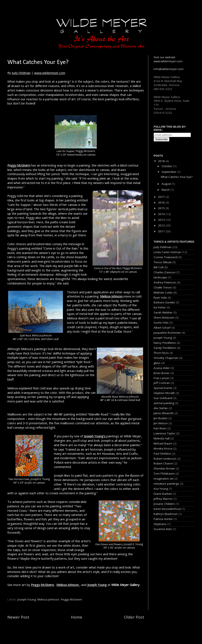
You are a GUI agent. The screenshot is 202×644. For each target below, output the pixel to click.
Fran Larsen (161, 378)
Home (77, 617)
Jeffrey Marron (163, 499)
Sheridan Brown (164, 468)
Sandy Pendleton (165, 348)
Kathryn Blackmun (166, 514)
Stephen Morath (164, 393)
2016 (162, 202)
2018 (162, 161)
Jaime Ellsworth (164, 413)
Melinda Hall (162, 438)
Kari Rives (160, 428)
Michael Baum (163, 443)
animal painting (164, 403)
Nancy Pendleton (165, 343)
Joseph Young (97, 585)
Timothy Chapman (166, 358)
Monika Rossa (163, 448)
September (169, 172)
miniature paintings (166, 484)
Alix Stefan (161, 408)
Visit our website (164, 57)
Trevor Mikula (163, 262)
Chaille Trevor (163, 287)
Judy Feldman (21, 73)
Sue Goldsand (163, 398)
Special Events (163, 388)
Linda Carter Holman (167, 252)
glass (157, 363)
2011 (162, 231)
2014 (162, 214)
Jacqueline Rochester (167, 333)
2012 (162, 225)
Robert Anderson (165, 459)
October (167, 166)
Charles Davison (165, 272)
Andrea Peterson (165, 282)
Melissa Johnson (112, 296)
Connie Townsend (166, 257)
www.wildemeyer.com (50, 73)
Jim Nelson (161, 423)
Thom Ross (161, 353)
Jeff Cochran (162, 383)
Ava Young (161, 489)
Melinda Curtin (163, 292)
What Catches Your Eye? (177, 177)
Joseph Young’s (95, 436)
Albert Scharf (162, 328)
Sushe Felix (161, 323)
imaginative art (163, 479)
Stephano (160, 524)
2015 (162, 208)
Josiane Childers (164, 504)
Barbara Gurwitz (164, 302)
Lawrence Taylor (164, 433)
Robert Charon (163, 463)
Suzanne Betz (163, 529)
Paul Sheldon (162, 454)
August (167, 184)
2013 (162, 220)
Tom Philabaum (164, 473)
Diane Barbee (163, 494)
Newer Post (18, 617)
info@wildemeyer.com (169, 69)
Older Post (134, 617)
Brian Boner (162, 373)
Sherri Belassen (164, 317)
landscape (160, 277)
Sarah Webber (163, 312)
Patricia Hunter (163, 519)
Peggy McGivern (19, 165)
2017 (162, 197)
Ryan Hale (160, 298)
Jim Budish (161, 418)
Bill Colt (159, 267)
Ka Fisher (160, 307)
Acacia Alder (162, 368)
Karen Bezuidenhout (167, 509)
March (166, 190)
